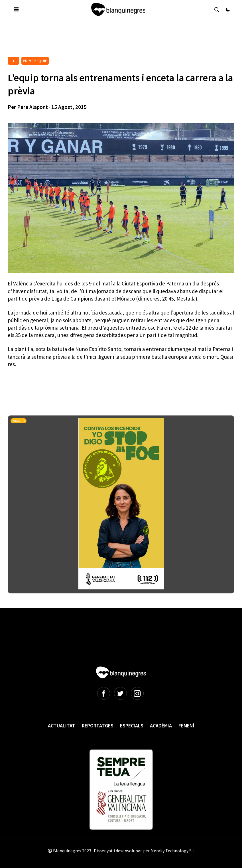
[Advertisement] (111, 40)
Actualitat (62, 726)
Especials (132, 726)
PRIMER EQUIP (35, 61)
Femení (186, 726)
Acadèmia (161, 726)
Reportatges (98, 726)
